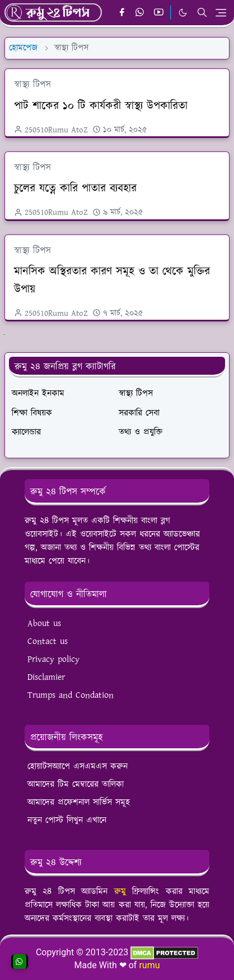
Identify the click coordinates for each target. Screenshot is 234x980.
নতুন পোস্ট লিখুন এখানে (67, 820)
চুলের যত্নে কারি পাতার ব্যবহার (75, 188)
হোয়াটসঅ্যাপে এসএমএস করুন (78, 767)
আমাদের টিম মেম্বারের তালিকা (76, 785)
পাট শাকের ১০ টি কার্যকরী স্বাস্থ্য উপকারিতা (101, 106)
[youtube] (159, 13)
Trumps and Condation (71, 695)
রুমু (120, 892)
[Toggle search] (202, 12)
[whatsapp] (140, 13)
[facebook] (122, 13)
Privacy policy (53, 659)
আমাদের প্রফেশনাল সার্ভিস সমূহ (79, 802)
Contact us (48, 641)
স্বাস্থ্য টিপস (32, 85)
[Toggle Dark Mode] (183, 13)
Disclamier (46, 677)
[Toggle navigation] (221, 13)
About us (44, 624)
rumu (149, 965)
